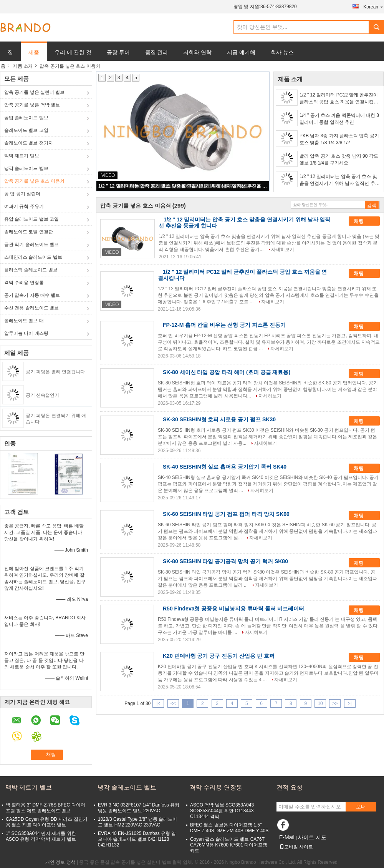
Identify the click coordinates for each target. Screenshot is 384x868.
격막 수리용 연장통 (24, 283)
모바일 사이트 (296, 847)
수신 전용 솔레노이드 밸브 (31, 308)
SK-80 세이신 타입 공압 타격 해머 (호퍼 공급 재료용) (227, 372)
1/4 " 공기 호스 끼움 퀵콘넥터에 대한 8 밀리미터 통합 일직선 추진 (339, 119)
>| (350, 703)
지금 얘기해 (241, 52)
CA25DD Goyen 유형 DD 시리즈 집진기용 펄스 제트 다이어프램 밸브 (47, 822)
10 (320, 703)
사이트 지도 (312, 837)
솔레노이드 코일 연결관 (29, 232)
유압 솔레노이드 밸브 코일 (31, 219)
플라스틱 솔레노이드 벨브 (31, 270)
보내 (361, 807)
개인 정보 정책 (60, 862)
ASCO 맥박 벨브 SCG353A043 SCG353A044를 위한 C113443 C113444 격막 (222, 811)
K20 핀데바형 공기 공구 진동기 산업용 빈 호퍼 (219, 656)
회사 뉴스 (282, 52)
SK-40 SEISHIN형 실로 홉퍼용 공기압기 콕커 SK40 (225, 467)
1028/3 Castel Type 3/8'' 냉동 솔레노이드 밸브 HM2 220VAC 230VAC (137, 822)
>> (335, 703)
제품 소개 (23, 66)
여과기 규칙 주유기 (24, 206)
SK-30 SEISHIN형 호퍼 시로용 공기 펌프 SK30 (219, 419)
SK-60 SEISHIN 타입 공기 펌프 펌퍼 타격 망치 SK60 (226, 514)
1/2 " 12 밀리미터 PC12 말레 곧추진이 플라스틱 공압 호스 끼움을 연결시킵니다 (339, 99)
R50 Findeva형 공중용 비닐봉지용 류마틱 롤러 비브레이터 (233, 609)
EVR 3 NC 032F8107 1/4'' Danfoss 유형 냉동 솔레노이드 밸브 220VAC (139, 808)
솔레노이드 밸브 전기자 (29, 143)
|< (158, 703)
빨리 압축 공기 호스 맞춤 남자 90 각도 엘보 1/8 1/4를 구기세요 (339, 160)
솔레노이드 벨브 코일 (26, 130)
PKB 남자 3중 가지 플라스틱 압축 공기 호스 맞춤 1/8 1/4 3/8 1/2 (339, 139)
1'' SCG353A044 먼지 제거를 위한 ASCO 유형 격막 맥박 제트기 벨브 (41, 836)
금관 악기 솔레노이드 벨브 (31, 244)
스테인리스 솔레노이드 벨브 (33, 257)
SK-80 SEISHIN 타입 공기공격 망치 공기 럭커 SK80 (225, 561)
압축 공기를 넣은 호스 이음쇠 (34, 181)
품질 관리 (157, 52)
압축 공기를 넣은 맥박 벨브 (32, 105)
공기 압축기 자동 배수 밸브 (32, 295)
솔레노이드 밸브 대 (24, 321)
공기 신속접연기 (42, 395)
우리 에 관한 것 (73, 52)
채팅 (364, 221)
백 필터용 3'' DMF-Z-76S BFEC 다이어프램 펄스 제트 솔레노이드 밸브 (46, 808)
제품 (34, 52)
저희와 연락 (197, 52)
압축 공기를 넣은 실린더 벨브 (34, 92)
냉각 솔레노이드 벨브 (26, 168)
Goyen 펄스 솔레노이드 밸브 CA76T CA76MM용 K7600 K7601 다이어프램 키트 (229, 845)
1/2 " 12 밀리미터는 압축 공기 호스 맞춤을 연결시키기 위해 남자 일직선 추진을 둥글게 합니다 (183, 186)
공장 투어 (118, 52)
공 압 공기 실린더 (22, 194)
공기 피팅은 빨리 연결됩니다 (55, 372)
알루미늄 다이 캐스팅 (26, 333)
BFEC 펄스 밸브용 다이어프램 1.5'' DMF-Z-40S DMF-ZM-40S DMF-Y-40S (229, 828)
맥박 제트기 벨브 (22, 156)
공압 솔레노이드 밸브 (26, 118)
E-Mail (287, 837)
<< (173, 703)
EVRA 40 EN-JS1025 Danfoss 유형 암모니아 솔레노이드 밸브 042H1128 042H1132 (137, 839)
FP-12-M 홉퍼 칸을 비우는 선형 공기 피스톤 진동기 (224, 325)
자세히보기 (283, 249)
